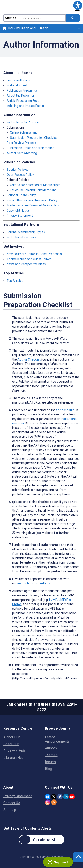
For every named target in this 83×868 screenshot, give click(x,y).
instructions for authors (34, 583)
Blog (48, 769)
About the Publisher (20, 96)
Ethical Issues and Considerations (33, 190)
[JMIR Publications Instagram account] (48, 802)
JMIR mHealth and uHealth (25, 28)
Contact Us (12, 803)
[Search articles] (73, 18)
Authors (51, 748)
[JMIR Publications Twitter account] (54, 797)
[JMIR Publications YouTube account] (72, 797)
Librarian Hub (14, 758)
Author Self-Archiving (22, 153)
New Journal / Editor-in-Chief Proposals (34, 254)
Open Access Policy (20, 175)
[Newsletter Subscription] (41, 840)
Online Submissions (24, 133)
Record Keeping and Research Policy (32, 200)
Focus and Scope (18, 80)
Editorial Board (17, 85)
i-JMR (53, 600)
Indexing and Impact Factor (25, 106)
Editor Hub (11, 744)
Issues (50, 762)
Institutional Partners (21, 237)
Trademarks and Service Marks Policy (33, 205)
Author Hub (12, 737)
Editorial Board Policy (21, 195)
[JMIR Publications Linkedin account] (66, 797)
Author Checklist (29, 359)
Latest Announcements (57, 739)
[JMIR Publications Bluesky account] (48, 797)
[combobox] (43, 18)
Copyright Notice (18, 210)
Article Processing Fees (23, 101)
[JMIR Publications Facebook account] (60, 797)
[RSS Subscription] (54, 802)
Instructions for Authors (23, 122)
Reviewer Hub (14, 751)
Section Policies (18, 170)
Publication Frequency (22, 90)
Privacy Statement (20, 216)
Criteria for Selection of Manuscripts (35, 185)
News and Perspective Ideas (26, 264)
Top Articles (15, 281)
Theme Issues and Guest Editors (29, 259)
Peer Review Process (21, 143)
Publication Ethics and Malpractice (30, 148)
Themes (51, 755)
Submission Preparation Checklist (33, 138)
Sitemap (10, 810)
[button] (78, 5)
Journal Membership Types (26, 232)
